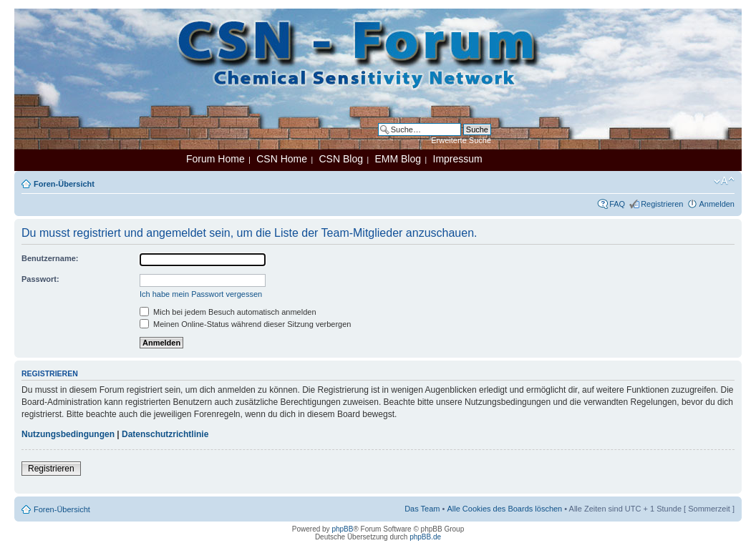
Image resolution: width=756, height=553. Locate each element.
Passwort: (40, 279)
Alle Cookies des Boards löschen (504, 509)
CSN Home (282, 159)
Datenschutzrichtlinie (165, 434)
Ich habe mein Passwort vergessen (201, 294)
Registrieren (662, 204)
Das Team (422, 509)
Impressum (458, 159)
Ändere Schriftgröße (724, 181)
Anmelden (717, 204)
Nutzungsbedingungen (68, 434)
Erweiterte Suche (461, 140)
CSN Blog (340, 159)
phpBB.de (425, 537)
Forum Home (215, 159)
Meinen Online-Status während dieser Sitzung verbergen (245, 324)
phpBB (342, 529)
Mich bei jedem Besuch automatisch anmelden (228, 312)
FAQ (617, 204)
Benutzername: (50, 258)
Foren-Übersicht (64, 184)
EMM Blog (398, 159)
